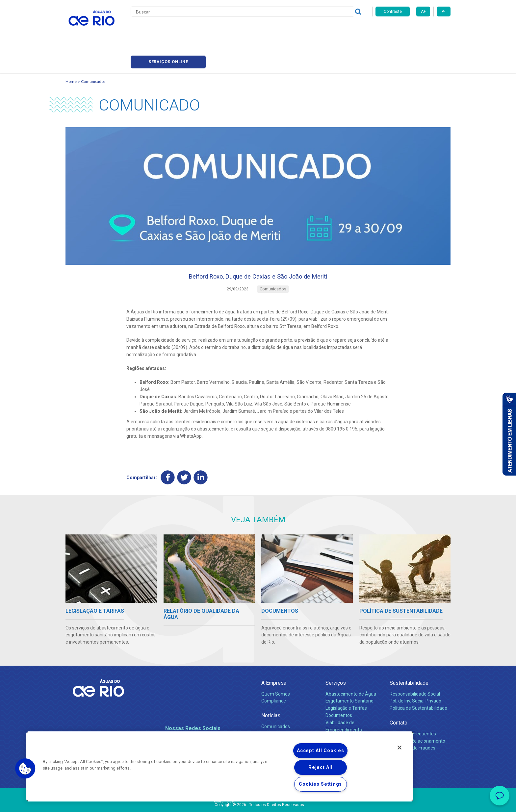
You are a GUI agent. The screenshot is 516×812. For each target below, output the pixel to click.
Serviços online (413, 30)
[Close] (400, 748)
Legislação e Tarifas (346, 683)
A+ (423, 12)
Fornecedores (297, 30)
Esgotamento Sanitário (349, 676)
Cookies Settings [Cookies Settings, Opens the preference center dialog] (320, 784)
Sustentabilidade (409, 658)
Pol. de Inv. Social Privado (415, 676)
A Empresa (274, 658)
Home (71, 51)
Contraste (393, 12)
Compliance (274, 676)
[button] (25, 769)
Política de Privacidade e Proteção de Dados (258, 802)
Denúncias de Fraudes (413, 723)
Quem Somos (276, 668)
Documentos (339, 690)
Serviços (336, 658)
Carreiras (266, 30)
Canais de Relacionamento (417, 715)
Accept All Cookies (320, 751)
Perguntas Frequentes (413, 708)
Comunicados (93, 51)
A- (443, 12)
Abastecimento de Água (351, 668)
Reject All (320, 767)
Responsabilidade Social (415, 668)
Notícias (271, 690)
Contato (399, 697)
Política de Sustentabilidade (418, 683)
